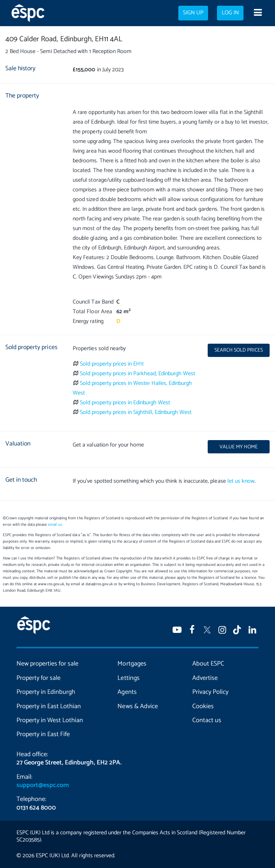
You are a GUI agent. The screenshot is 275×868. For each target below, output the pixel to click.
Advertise (205, 678)
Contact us (207, 720)
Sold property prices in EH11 (112, 364)
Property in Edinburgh (46, 692)
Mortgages (132, 664)
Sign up (193, 13)
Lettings (128, 678)
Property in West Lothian (50, 720)
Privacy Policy (210, 692)
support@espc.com (43, 785)
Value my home (239, 447)
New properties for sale (47, 664)
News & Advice (137, 706)
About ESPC (208, 664)
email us (55, 525)
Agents (127, 692)
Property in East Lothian (49, 706)
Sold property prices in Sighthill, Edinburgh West (136, 412)
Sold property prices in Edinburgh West (125, 403)
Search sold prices (239, 350)
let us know (241, 481)
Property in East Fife (43, 734)
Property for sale (38, 678)
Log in (230, 13)
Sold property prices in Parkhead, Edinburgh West (138, 374)
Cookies (203, 706)
